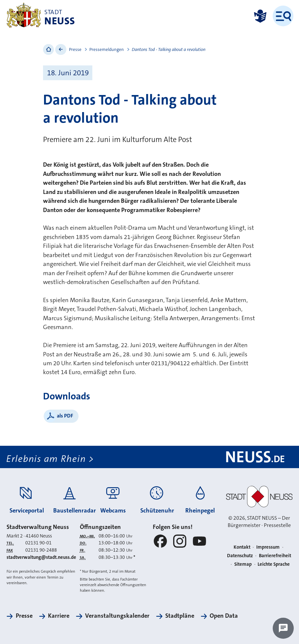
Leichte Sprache (274, 564)
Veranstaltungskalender (117, 616)
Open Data (224, 616)
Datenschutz (240, 556)
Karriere (59, 616)
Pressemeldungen (107, 49)
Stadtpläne (180, 616)
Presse (75, 49)
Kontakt (242, 547)
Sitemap (243, 564)
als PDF (65, 416)
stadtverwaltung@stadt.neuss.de (41, 557)
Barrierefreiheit (275, 556)
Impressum (268, 547)
